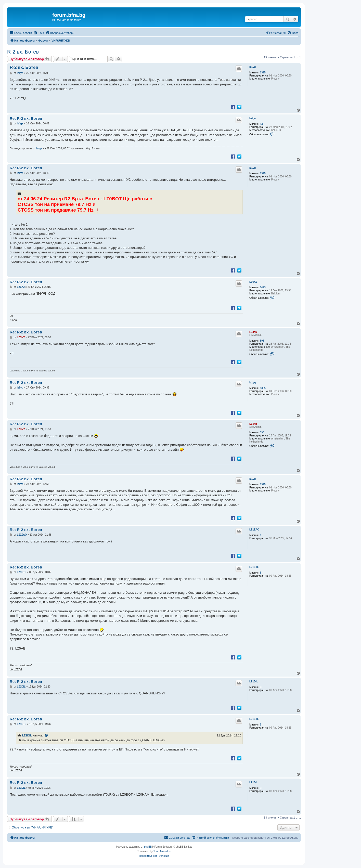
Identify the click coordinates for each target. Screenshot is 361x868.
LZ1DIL (254, 682)
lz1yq (253, 67)
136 (262, 124)
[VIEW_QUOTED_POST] (46, 735)
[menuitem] (60, 33)
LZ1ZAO (254, 530)
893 (262, 341)
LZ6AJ (253, 282)
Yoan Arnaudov (162, 851)
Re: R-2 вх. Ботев (26, 118)
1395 (263, 73)
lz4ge (253, 118)
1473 (263, 287)
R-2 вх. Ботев (23, 52)
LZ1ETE (254, 567)
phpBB (148, 847)
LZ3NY (253, 332)
